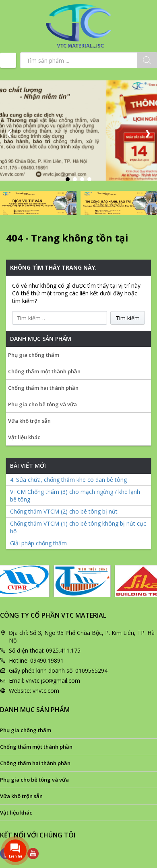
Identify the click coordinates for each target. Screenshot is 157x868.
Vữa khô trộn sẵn (29, 421)
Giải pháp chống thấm (38, 543)
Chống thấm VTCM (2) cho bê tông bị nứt (64, 511)
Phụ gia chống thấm (34, 355)
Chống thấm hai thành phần (43, 388)
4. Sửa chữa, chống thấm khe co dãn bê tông (68, 480)
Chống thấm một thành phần (44, 371)
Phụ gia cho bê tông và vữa (42, 404)
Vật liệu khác (24, 437)
